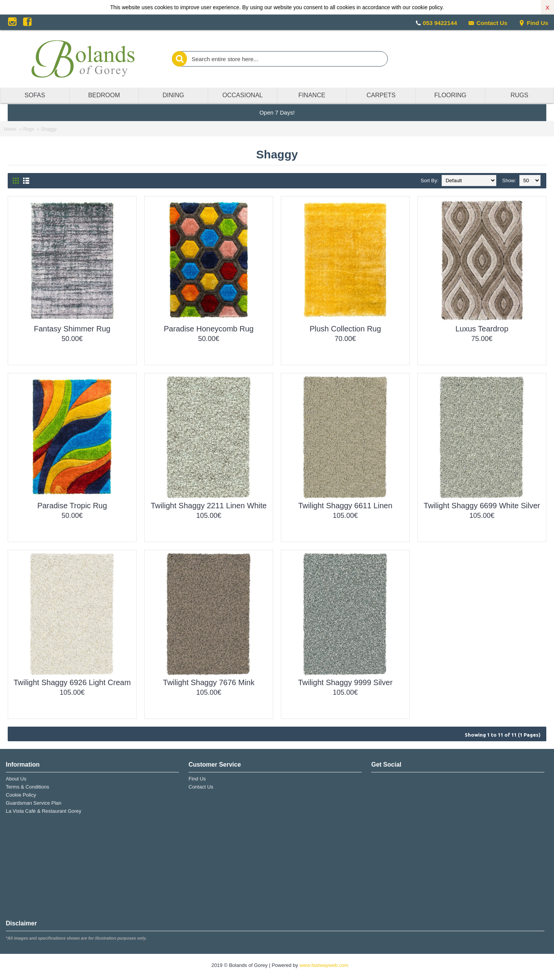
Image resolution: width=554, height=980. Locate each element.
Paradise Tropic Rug (72, 506)
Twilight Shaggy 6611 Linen (345, 506)
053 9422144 (440, 23)
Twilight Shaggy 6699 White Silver (482, 506)
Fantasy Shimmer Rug (72, 329)
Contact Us (488, 23)
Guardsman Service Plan (34, 803)
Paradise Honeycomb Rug (209, 329)
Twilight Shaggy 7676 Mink (209, 682)
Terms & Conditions (28, 787)
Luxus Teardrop (482, 329)
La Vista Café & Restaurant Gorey (43, 811)
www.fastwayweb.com (324, 965)
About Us (16, 779)
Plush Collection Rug (345, 329)
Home (10, 129)
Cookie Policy (21, 795)
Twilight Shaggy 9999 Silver (345, 682)
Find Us (533, 23)
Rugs (28, 129)
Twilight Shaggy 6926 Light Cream (72, 682)
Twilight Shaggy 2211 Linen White (209, 506)
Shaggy (49, 129)
